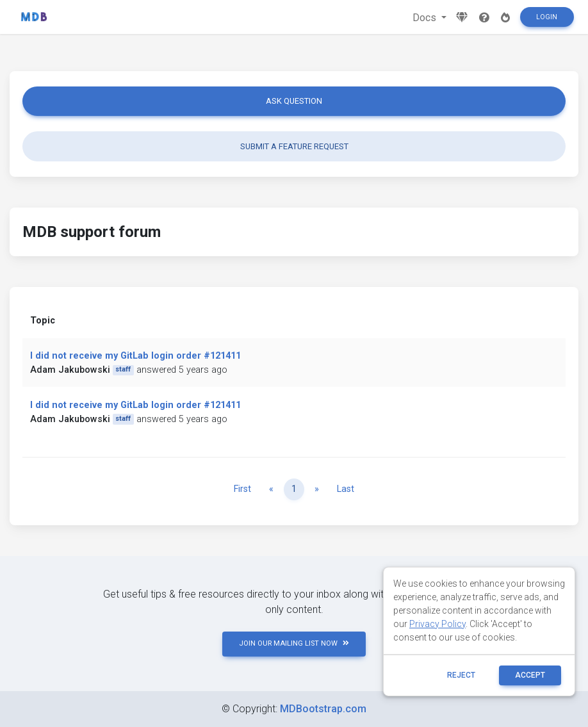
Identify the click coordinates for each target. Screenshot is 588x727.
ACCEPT (530, 675)
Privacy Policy (437, 624)
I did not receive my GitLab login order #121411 (135, 356)
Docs (426, 18)
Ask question (294, 101)
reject (461, 675)
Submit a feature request (294, 146)
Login (547, 17)
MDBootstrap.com (323, 709)
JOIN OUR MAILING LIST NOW (294, 643)
